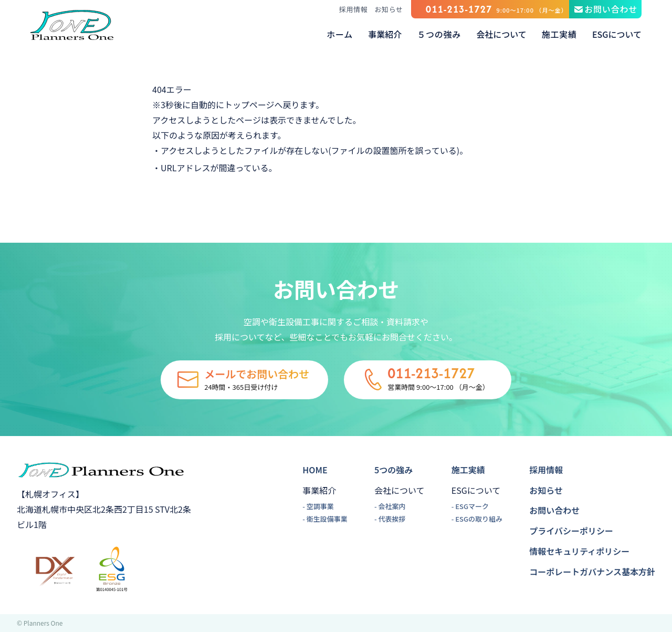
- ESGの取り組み (477, 519)
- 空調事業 (318, 506)
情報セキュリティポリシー (579, 551)
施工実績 (468, 470)
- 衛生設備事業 (325, 519)
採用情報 (354, 9)
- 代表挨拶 (390, 519)
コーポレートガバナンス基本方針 (592, 572)
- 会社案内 (390, 506)
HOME (315, 470)
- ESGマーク (470, 506)
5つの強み (393, 470)
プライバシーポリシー (571, 531)
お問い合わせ (554, 510)
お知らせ (388, 9)
